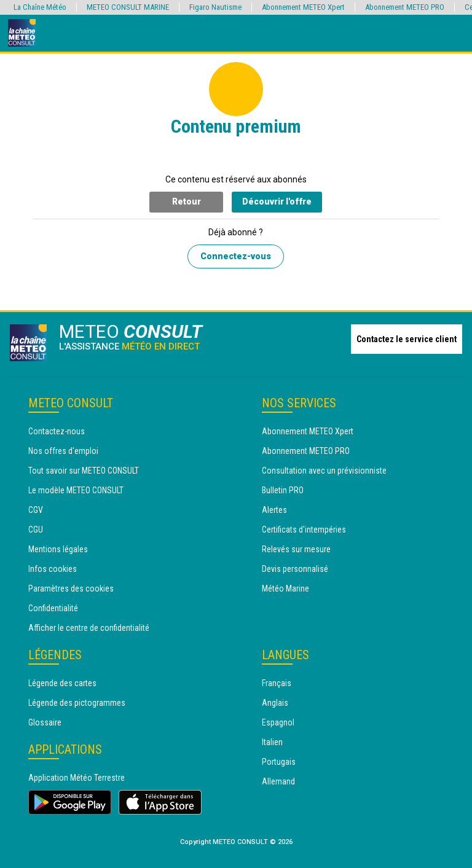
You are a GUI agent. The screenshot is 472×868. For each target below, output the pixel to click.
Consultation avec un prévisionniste (324, 471)
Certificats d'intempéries (304, 530)
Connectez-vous (236, 256)
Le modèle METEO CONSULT (76, 490)
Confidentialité (53, 608)
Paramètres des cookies (71, 588)
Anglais (275, 703)
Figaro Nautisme (215, 7)
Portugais (279, 762)
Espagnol (278, 722)
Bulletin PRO (283, 490)
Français (277, 683)
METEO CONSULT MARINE (128, 7)
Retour (187, 201)
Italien (272, 742)
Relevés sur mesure (296, 549)
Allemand (278, 781)
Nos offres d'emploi (63, 451)
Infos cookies (53, 569)
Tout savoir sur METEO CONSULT (84, 471)
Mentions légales (58, 549)
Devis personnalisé (295, 569)
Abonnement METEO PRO (306, 451)
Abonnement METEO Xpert (308, 431)
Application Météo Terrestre (77, 778)
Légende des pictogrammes (77, 703)
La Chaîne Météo (40, 7)
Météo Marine (285, 588)
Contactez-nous (57, 431)
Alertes (274, 510)
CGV (36, 510)
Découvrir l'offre (277, 201)
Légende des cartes (62, 683)
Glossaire (45, 722)
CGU (36, 530)
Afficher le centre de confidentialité (89, 628)
